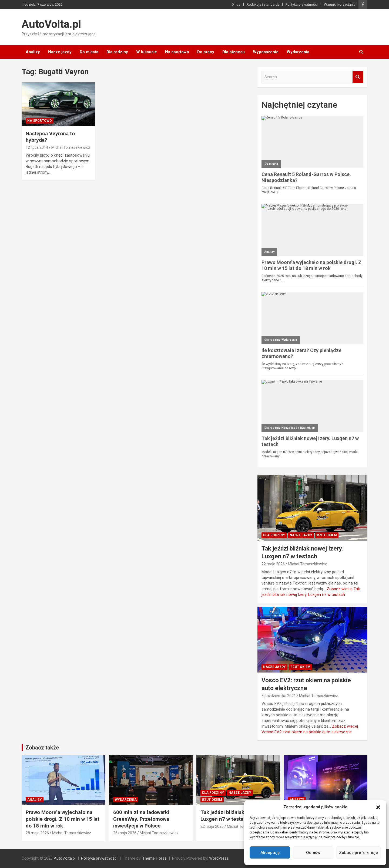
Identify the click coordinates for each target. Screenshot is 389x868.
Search (358, 77)
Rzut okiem (327, 535)
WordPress (219, 858)
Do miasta (89, 52)
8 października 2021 (279, 696)
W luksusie (147, 52)
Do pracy (206, 52)
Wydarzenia (298, 52)
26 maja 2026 (125, 833)
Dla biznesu (234, 52)
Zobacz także (42, 748)
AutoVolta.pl (51, 24)
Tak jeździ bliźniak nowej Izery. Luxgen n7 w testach (237, 816)
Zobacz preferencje (358, 853)
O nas (236, 4)
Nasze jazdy (60, 52)
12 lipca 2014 (37, 147)
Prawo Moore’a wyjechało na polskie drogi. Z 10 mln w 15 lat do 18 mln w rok (63, 819)
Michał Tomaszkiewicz (71, 147)
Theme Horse (155, 858)
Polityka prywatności (302, 4)
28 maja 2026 (37, 833)
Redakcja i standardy (263, 4)
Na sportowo (177, 52)
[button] (378, 807)
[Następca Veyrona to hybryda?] (58, 104)
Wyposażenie (266, 52)
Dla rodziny (117, 52)
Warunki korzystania (340, 4)
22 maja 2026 (273, 564)
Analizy (33, 52)
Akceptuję (270, 853)
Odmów (313, 853)
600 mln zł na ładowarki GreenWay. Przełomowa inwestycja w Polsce (141, 819)
